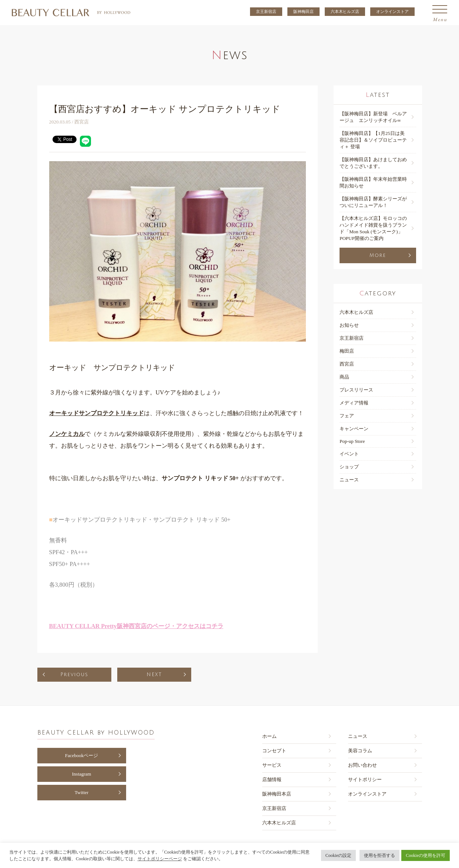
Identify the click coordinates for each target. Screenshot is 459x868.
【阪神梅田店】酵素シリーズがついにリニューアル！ (373, 202)
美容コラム (360, 751)
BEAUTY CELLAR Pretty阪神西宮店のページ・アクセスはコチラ (136, 626)
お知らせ (349, 325)
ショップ (349, 467)
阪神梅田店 (303, 11)
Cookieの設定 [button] (339, 855)
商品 (344, 377)
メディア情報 (354, 403)
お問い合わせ (362, 765)
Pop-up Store (352, 441)
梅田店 (347, 351)
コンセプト (274, 751)
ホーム (269, 736)
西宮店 (347, 364)
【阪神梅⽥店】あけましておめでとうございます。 (373, 163)
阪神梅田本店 (277, 794)
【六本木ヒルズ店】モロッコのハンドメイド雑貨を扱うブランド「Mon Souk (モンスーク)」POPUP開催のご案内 (373, 228)
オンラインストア (392, 11)
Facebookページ (82, 755)
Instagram (82, 774)
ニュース (349, 480)
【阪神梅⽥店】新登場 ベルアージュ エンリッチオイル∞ (373, 117)
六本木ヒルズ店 (345, 11)
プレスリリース (356, 390)
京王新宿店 (266, 11)
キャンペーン (354, 429)
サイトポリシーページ (160, 859)
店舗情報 (272, 779)
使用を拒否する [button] (379, 855)
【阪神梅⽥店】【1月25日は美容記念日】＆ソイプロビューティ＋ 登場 (373, 140)
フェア (347, 416)
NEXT (154, 675)
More (378, 255)
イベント (349, 454)
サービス (272, 765)
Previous (74, 675)
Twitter (82, 792)
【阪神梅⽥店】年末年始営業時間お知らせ (373, 182)
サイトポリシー (365, 779)
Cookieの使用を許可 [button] (426, 855)
